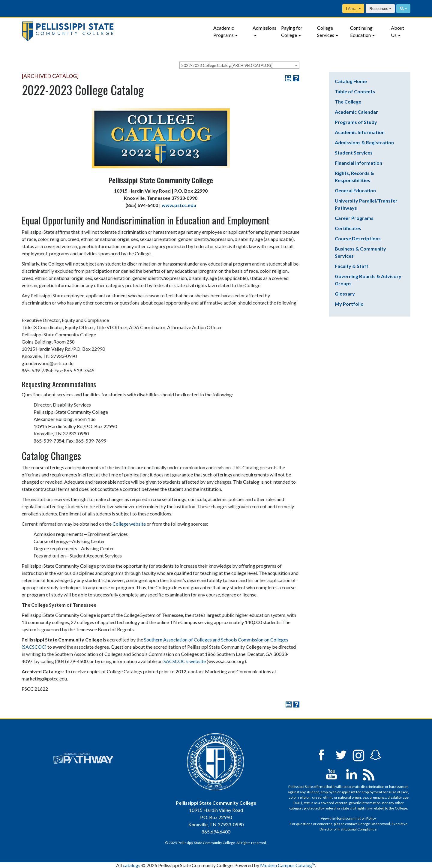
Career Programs (354, 218)
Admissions (264, 28)
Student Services (354, 153)
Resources (379, 9)
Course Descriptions (358, 238)
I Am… (352, 9)
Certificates (348, 228)
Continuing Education (361, 31)
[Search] (403, 9)
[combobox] (239, 65)
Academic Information (360, 132)
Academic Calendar (356, 112)
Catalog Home (351, 81)
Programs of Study (356, 122)
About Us (397, 31)
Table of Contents (355, 91)
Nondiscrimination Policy (355, 818)
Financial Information (358, 163)
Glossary (345, 294)
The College (348, 102)
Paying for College (292, 31)
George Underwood (374, 824)
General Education (355, 190)
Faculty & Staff (352, 266)
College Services (326, 31)
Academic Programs (224, 31)
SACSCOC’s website (185, 661)
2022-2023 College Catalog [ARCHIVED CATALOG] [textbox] (227, 65)
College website (130, 524)
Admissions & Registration (364, 142)
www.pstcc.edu (179, 205)
